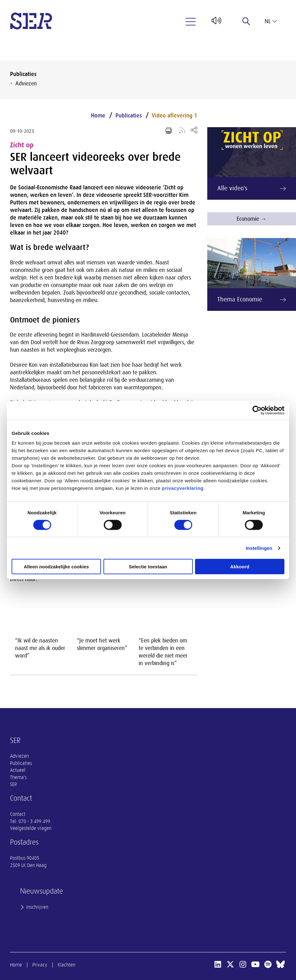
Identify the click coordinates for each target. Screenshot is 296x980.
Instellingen (259, 548)
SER (13, 784)
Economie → (251, 219)
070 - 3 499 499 (34, 821)
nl (271, 21)
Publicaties (23, 74)
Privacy (40, 965)
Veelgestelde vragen (31, 828)
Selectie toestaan (148, 567)
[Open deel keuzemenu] (194, 130)
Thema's (18, 777)
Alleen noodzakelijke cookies (56, 567)
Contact (18, 814)
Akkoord (240, 567)
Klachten (66, 965)
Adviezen (26, 84)
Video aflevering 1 (174, 116)
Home (98, 116)
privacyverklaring (183, 488)
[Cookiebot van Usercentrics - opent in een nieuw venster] (257, 410)
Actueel (18, 770)
